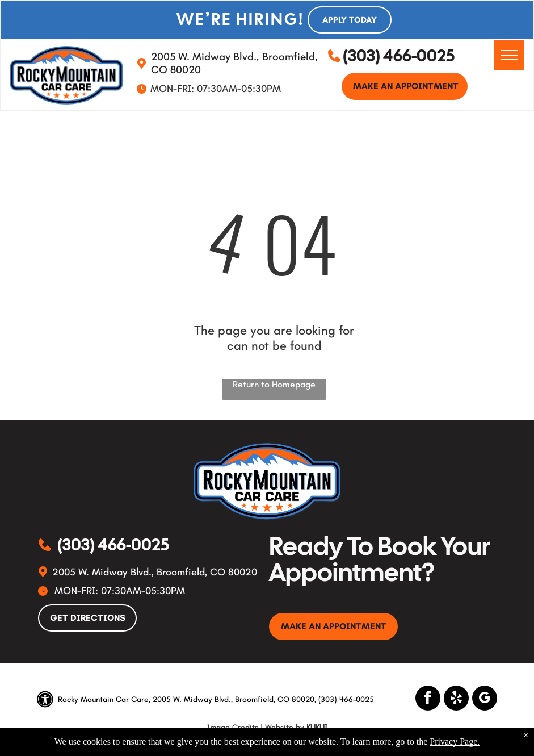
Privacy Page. (455, 742)
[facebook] (428, 699)
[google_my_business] (485, 699)
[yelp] (456, 699)
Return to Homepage (274, 384)
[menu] (509, 55)
